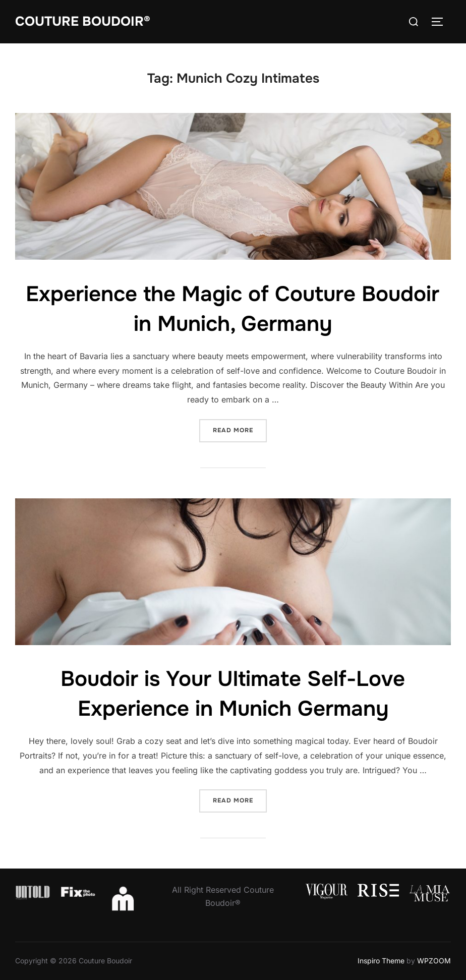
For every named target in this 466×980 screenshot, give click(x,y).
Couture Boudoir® (83, 21)
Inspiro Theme (381, 961)
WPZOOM (434, 961)
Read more (240, 429)
